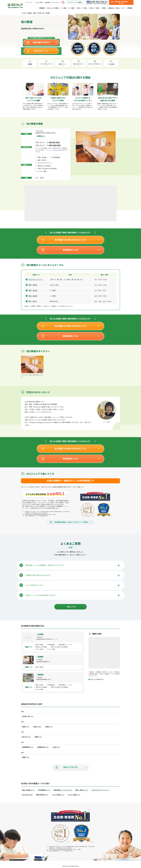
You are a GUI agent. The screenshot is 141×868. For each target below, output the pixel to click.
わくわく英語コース (74, 795)
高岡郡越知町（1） (28, 747)
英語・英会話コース (28, 790)
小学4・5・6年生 (94, 8)
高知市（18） (37, 727)
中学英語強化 (57, 157)
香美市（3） (26, 727)
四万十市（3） (27, 737)
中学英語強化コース (44, 790)
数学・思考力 (43, 160)
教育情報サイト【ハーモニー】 (53, 2)
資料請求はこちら (70, 250)
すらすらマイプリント (46, 163)
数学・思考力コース (82, 790)
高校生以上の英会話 (45, 166)
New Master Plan (27, 795)
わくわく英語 (43, 171)
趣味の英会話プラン (42, 795)
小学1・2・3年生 (82, 8)
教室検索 (42, 8)
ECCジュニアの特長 (53, 8)
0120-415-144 (56, 150)
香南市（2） (49, 727)
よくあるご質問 (39, 2)
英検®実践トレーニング (66, 645)
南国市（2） (26, 757)
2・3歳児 (64, 8)
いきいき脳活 (40, 649)
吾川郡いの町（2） (28, 716)
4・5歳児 (72, 8)
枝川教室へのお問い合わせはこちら (70, 240)
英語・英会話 (43, 157)
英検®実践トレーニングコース (63, 790)
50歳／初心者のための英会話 (48, 168)
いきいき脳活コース (58, 795)
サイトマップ (29, 2)
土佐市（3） (57, 747)
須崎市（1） (38, 737)
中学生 (104, 8)
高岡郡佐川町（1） (43, 747)
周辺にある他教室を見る (97, 679)
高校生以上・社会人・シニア (117, 8)
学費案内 (130, 8)
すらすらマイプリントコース (100, 790)
